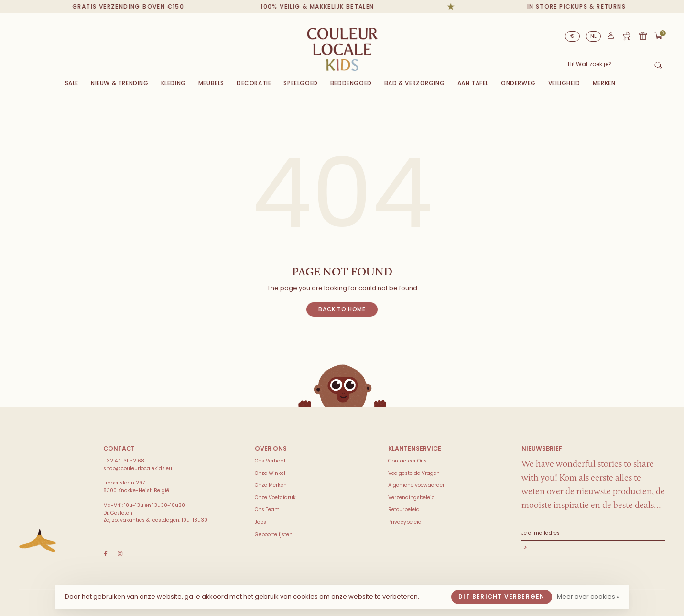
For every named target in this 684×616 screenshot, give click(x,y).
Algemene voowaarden (417, 485)
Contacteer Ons (407, 461)
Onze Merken (271, 485)
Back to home (342, 309)
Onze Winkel (270, 473)
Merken (604, 83)
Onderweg (518, 83)
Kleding (174, 83)
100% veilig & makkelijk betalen (322, 6)
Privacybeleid (405, 522)
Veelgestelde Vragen (414, 473)
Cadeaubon (643, 36)
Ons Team (267, 510)
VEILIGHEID (564, 83)
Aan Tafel (473, 83)
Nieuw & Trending (120, 83)
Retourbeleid (404, 510)
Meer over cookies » (588, 597)
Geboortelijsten (274, 534)
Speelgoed (300, 83)
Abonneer (593, 548)
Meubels (211, 83)
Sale (72, 83)
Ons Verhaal (270, 461)
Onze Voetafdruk (275, 498)
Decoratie (254, 83)
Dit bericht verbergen (501, 597)
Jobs (261, 522)
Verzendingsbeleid (412, 498)
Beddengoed (351, 83)
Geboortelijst (626, 36)
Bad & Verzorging (415, 83)
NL (594, 36)
